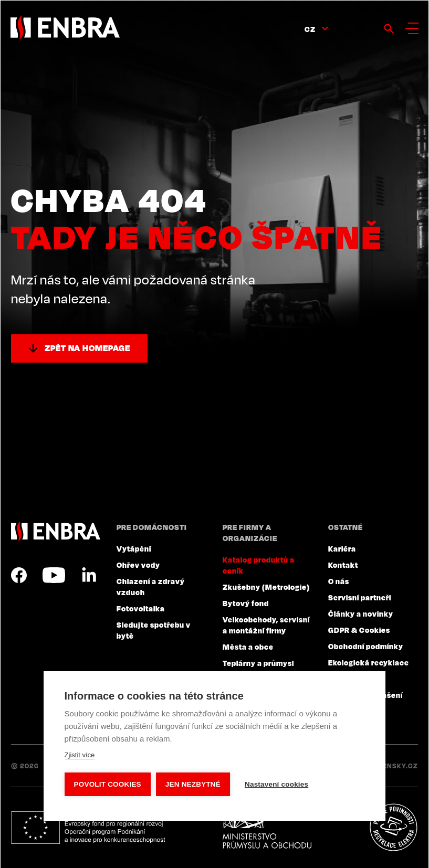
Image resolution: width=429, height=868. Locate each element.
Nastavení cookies (276, 784)
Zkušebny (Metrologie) (266, 587)
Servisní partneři (360, 597)
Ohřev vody (138, 565)
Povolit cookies (108, 784)
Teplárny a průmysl (258, 663)
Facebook (19, 575)
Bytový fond (246, 603)
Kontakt (343, 565)
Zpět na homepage (87, 348)
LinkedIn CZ (89, 575)
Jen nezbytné (193, 784)
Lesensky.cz (394, 766)
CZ (310, 29)
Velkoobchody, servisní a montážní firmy (266, 625)
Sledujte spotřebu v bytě (154, 630)
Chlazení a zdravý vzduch (151, 586)
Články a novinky (361, 613)
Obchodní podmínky (366, 646)
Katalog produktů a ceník (259, 565)
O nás (339, 581)
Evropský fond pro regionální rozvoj (88, 828)
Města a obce (248, 647)
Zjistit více (80, 755)
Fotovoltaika (141, 608)
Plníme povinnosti (393, 828)
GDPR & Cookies (359, 630)
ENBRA (56, 531)
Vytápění (134, 548)
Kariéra (342, 548)
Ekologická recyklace (369, 662)
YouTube (54, 575)
